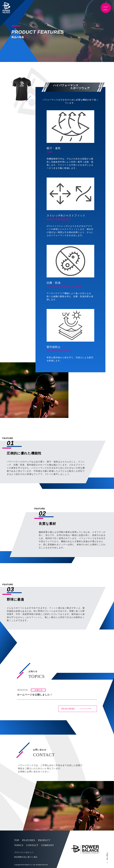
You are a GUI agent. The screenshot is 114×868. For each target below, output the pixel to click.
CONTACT (32, 845)
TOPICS (19, 845)
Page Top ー (107, 858)
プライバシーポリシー (24, 852)
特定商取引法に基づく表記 (26, 857)
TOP (17, 840)
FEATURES (29, 840)
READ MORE (68, 709)
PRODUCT (44, 840)
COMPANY (48, 845)
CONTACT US (61, 806)
